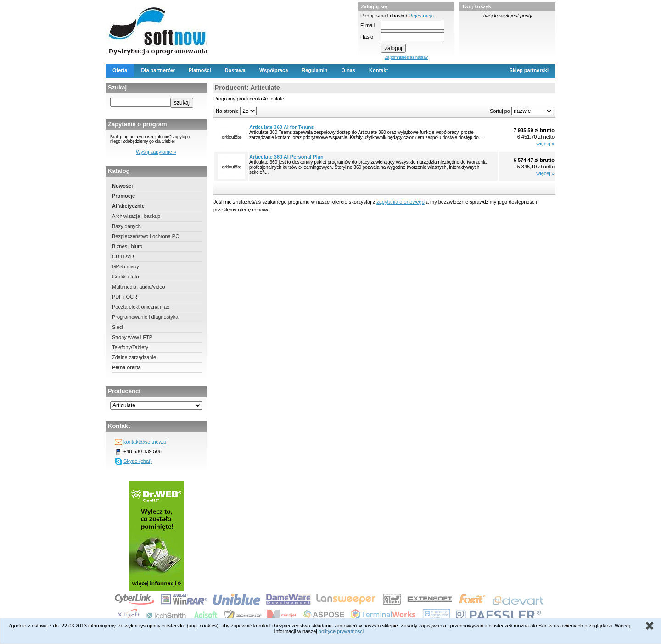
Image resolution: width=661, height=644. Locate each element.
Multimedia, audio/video (139, 287)
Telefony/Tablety (130, 347)
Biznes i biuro (127, 246)
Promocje (123, 196)
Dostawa (235, 70)
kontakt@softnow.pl (146, 442)
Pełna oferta (126, 367)
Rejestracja (421, 16)
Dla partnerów (158, 70)
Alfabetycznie (128, 206)
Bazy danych (126, 226)
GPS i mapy (126, 266)
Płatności (200, 70)
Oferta (120, 70)
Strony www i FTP (132, 337)
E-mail (367, 25)
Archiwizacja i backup (136, 216)
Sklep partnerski (529, 70)
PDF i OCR (125, 297)
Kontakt (378, 70)
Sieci (118, 327)
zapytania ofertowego (401, 202)
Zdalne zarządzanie (134, 357)
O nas (349, 70)
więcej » (545, 144)
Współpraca (274, 70)
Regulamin (314, 70)
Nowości (122, 186)
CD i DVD (123, 256)
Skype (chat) (138, 461)
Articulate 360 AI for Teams (282, 127)
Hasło (367, 37)
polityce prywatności (341, 631)
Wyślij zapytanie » (156, 152)
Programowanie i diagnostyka (145, 317)
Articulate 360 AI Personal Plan (286, 157)
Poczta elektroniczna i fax (141, 307)
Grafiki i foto (126, 277)
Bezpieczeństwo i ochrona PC (146, 236)
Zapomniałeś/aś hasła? (406, 57)
